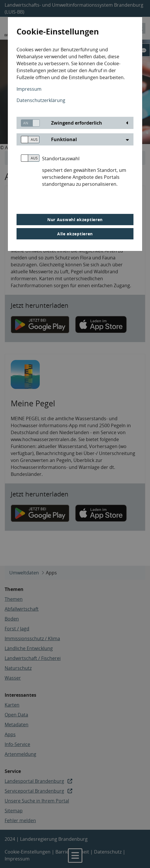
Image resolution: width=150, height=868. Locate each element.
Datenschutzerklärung (41, 100)
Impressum (29, 89)
